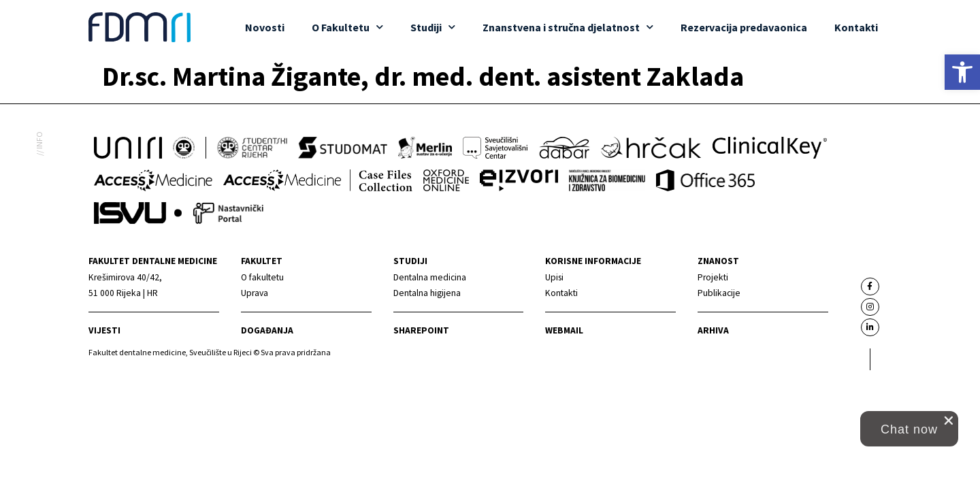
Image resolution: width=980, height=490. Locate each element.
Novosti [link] (265, 27)
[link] (962, 72)
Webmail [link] (564, 330)
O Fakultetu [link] (347, 27)
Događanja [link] (267, 330)
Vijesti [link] (104, 330)
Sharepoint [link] (421, 330)
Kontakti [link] (856, 27)
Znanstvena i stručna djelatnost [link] (568, 27)
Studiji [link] (433, 27)
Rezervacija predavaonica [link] (744, 27)
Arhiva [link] (713, 330)
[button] (909, 429)
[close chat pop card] (949, 421)
